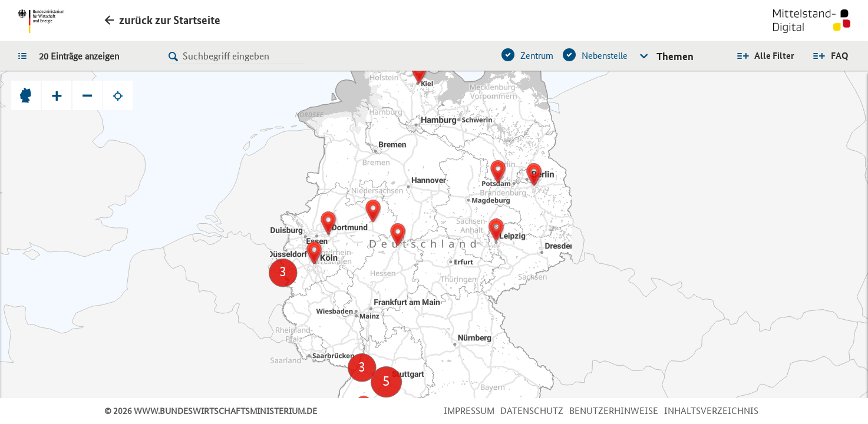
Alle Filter (774, 56)
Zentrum (537, 56)
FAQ (840, 56)
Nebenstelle (605, 56)
